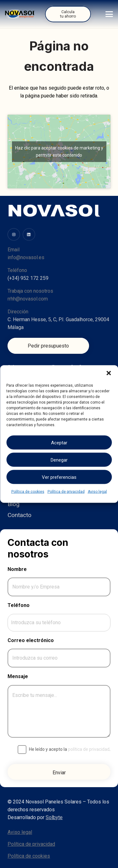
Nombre (17, 569)
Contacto (20, 515)
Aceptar (59, 442)
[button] (109, 373)
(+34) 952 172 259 (28, 278)
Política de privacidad (66, 492)
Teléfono (19, 605)
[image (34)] (29, 234)
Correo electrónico (31, 640)
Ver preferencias (59, 477)
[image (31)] (14, 234)
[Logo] (20, 14)
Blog (14, 504)
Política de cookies (28, 492)
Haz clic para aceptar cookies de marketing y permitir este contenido (59, 152)
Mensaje (18, 676)
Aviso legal (97, 492)
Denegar (59, 460)
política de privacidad (89, 749)
